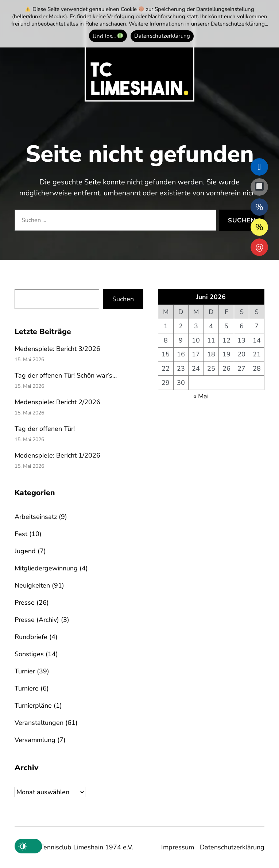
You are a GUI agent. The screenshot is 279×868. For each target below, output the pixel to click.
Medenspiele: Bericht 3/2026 (57, 349)
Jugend (25, 551)
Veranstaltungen (39, 723)
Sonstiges (29, 654)
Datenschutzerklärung (232, 847)
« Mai (201, 396)
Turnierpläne (33, 706)
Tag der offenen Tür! (45, 429)
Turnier (25, 671)
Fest (21, 534)
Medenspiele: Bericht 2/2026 (57, 402)
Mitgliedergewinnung (46, 568)
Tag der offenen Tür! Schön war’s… (66, 375)
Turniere (27, 688)
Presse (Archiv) (37, 620)
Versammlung (35, 740)
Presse (25, 603)
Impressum (178, 847)
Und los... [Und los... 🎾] (108, 36)
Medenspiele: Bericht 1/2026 (57, 455)
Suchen (123, 299)
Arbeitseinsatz (36, 517)
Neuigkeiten (32, 585)
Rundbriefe (31, 637)
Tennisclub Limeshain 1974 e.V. (86, 847)
